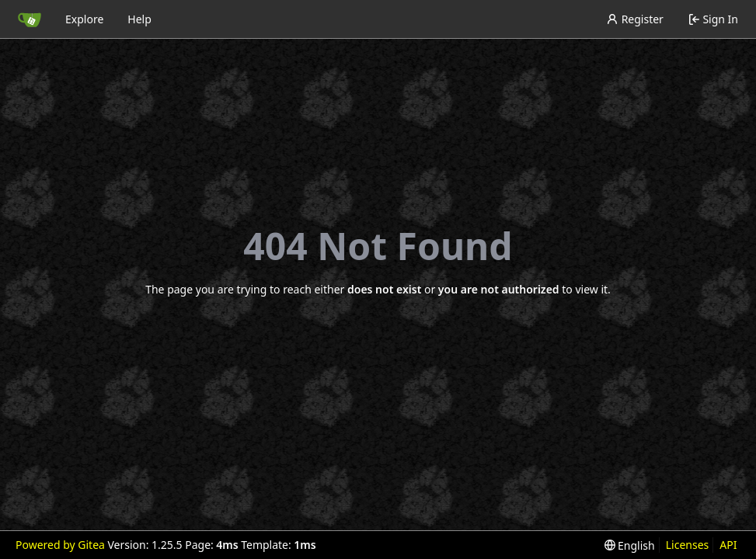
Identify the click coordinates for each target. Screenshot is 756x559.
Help (139, 19)
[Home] (30, 19)
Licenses (688, 545)
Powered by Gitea (60, 545)
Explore (84, 19)
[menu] (630, 545)
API (728, 545)
